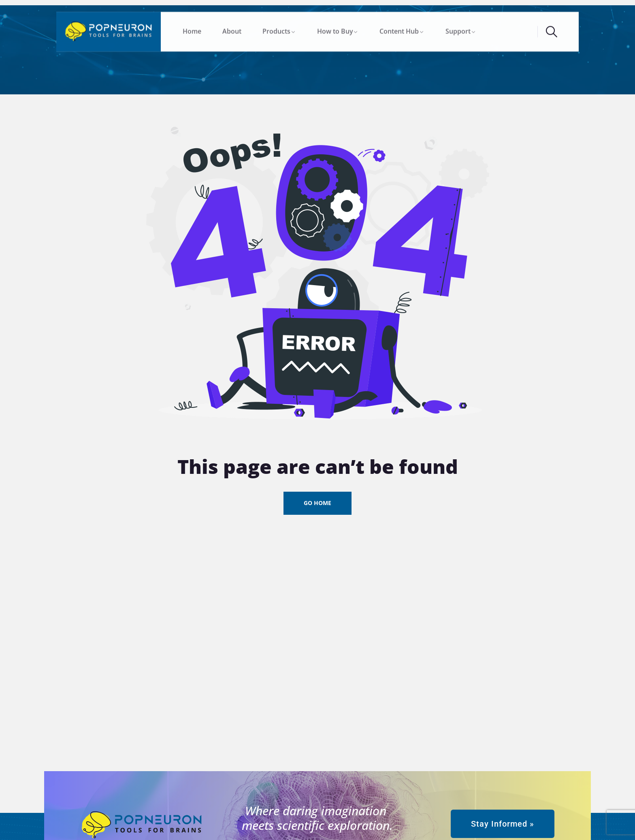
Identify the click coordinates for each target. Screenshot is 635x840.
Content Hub (399, 29)
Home (192, 29)
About (232, 29)
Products (276, 29)
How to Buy (335, 29)
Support (458, 29)
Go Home (317, 503)
